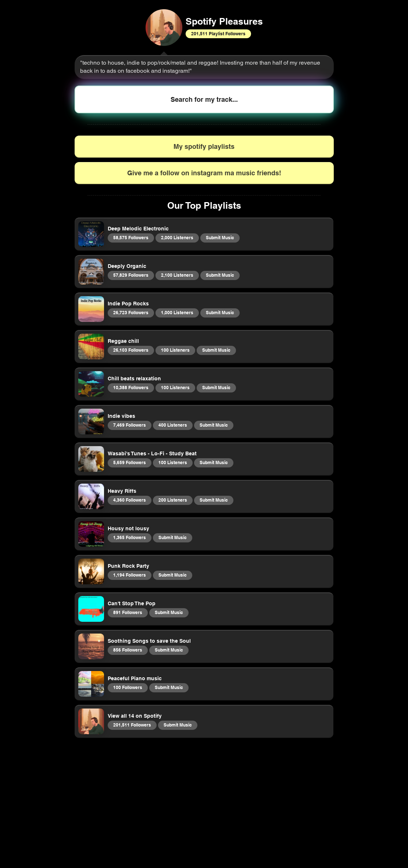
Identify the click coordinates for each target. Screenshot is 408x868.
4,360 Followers (129, 500)
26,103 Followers (131, 350)
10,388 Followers (131, 387)
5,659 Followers (129, 462)
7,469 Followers (129, 425)
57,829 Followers (131, 275)
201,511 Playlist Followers (218, 33)
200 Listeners (173, 500)
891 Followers (128, 612)
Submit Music (220, 237)
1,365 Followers (129, 537)
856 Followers (128, 650)
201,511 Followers (132, 725)
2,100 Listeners (177, 275)
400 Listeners (173, 425)
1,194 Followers (129, 575)
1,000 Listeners (177, 312)
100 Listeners (175, 350)
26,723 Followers (131, 312)
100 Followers (128, 687)
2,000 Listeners (177, 237)
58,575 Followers (131, 237)
